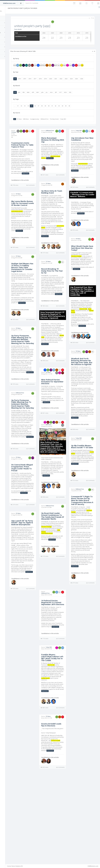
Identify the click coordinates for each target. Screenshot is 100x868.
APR (45, 98)
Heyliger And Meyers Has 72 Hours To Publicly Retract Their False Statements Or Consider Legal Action (33, 288)
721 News (32, 125)
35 (44, 112)
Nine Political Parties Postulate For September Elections (59, 424)
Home (4, 18)
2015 (37, 82)
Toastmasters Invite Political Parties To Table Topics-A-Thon (33, 149)
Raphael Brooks (88, 337)
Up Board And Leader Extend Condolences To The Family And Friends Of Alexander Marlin (59, 564)
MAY (50, 98)
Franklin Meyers (87, 502)
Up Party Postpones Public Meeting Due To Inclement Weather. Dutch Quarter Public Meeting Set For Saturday (32, 371)
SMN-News (38, 125)
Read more (27, 185)
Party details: (30, 29)
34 (41, 112)
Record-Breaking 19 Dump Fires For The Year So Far (58, 300)
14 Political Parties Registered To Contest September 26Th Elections (58, 669)
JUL (59, 98)
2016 (42, 82)
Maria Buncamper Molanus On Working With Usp (59, 149)
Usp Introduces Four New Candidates (84, 148)
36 (47, 112)
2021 (68, 82)
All (27, 82)
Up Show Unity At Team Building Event (58, 206)
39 (58, 112)
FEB (36, 98)
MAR (41, 98)
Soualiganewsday (47, 125)
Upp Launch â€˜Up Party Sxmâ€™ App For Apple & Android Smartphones (32, 583)
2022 (73, 82)
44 (75, 112)
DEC (83, 98)
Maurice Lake (59, 741)
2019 (58, 82)
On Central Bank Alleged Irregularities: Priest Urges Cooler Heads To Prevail (33, 521)
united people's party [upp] (45, 26)
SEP (68, 98)
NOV (78, 98)
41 (65, 112)
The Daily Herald (67, 125)
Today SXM (75, 125)
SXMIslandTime (57, 125)
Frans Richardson (87, 176)
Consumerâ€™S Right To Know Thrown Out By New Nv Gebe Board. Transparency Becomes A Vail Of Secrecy (85, 554)
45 (78, 112)
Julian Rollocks (59, 582)
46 (82, 112)
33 (37, 112)
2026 (28, 85)
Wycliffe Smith (53, 375)
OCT (73, 98)
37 (51, 112)
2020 (63, 82)
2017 (47, 82)
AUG (64, 98)
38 (54, 112)
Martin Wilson (79, 335)
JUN (55, 98)
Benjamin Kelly (87, 333)
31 (30, 112)
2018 (53, 82)
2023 (79, 82)
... (27, 112)
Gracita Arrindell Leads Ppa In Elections (57, 809)
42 (68, 112)
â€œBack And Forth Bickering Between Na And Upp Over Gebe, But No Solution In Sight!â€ (84, 398)
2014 (32, 82)
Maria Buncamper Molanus (56, 170)
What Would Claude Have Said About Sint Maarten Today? (84, 267)
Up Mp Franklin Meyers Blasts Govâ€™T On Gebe (83, 493)
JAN (32, 98)
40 (61, 112)
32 (34, 112)
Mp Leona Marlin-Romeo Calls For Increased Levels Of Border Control (32, 216)
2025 (89, 82)
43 (71, 112)
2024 (84, 82)
